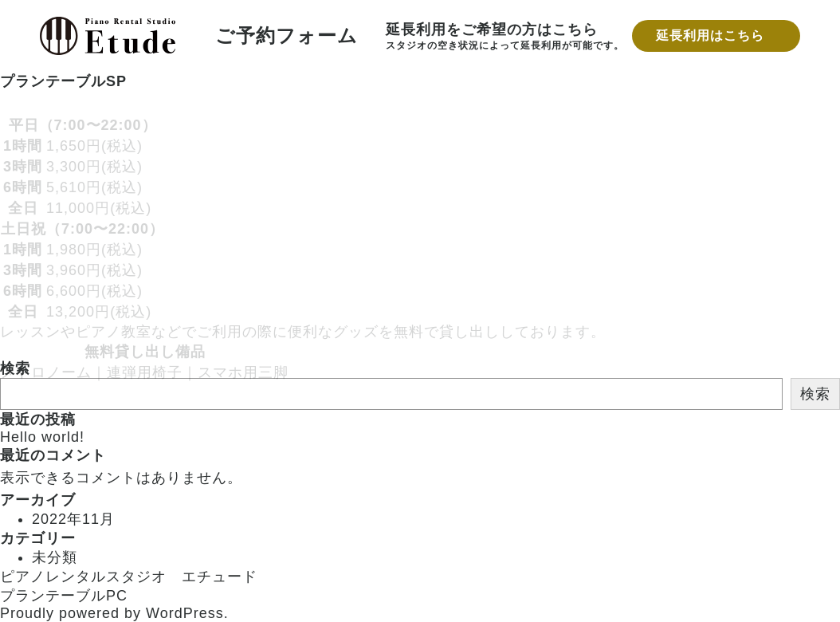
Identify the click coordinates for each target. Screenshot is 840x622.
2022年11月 (73, 519)
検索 (815, 394)
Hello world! (42, 437)
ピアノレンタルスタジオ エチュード (129, 577)
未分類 (55, 557)
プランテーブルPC (64, 596)
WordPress (185, 613)
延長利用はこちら (710, 35)
